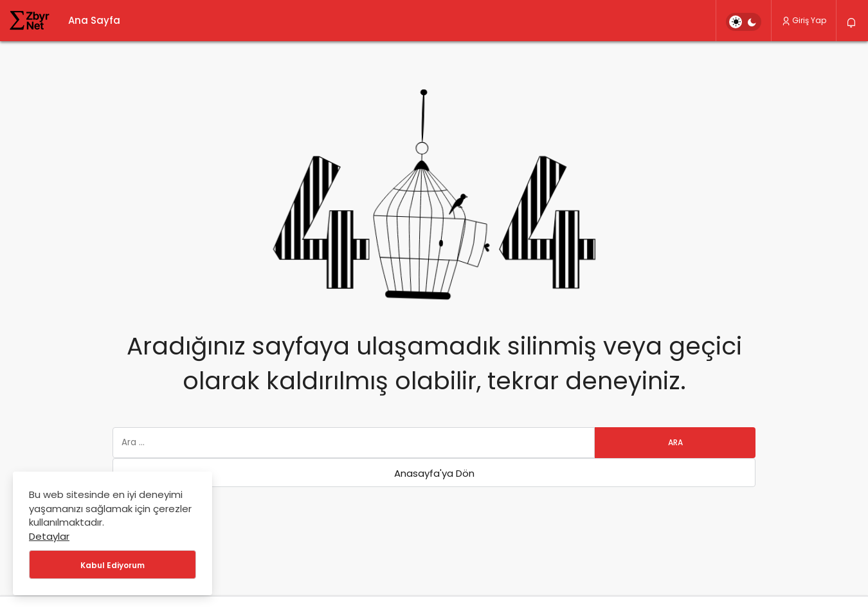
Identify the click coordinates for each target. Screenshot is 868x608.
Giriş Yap (804, 20)
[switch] (744, 22)
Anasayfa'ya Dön (434, 473)
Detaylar (49, 536)
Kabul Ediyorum (113, 565)
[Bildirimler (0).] (852, 23)
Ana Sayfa (94, 20)
